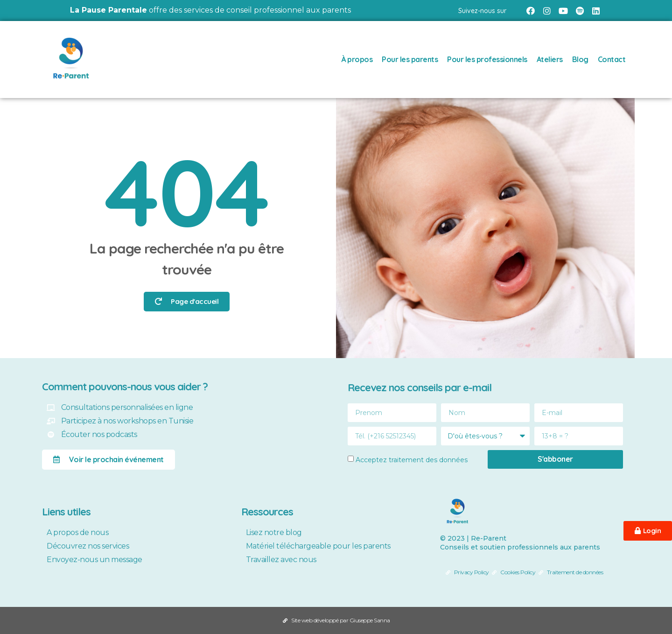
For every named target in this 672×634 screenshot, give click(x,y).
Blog (580, 59)
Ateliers (550, 59)
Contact (612, 59)
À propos (357, 59)
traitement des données (428, 459)
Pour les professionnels (487, 59)
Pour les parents (410, 59)
